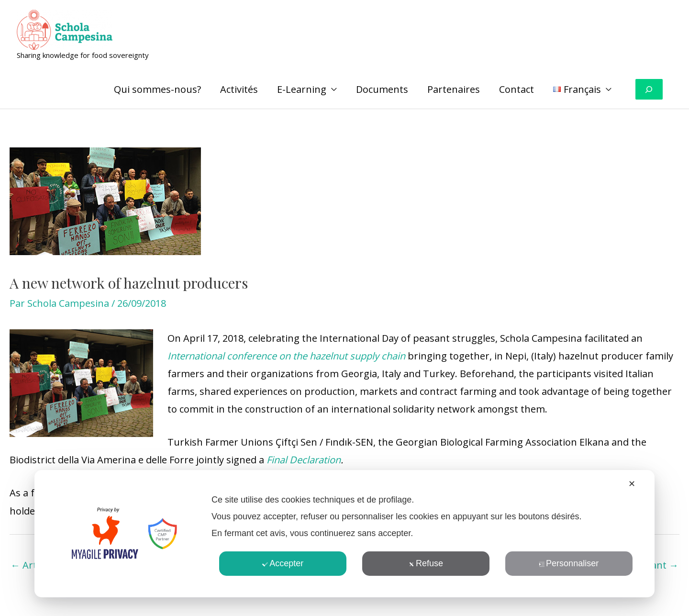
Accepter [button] (283, 563)
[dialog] (344, 534)
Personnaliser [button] (569, 563)
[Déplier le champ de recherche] (649, 89)
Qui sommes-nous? (157, 89)
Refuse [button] (426, 563)
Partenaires (454, 89)
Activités (239, 89)
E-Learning (302, 89)
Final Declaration (304, 460)
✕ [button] (632, 484)
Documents (382, 89)
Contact (517, 89)
